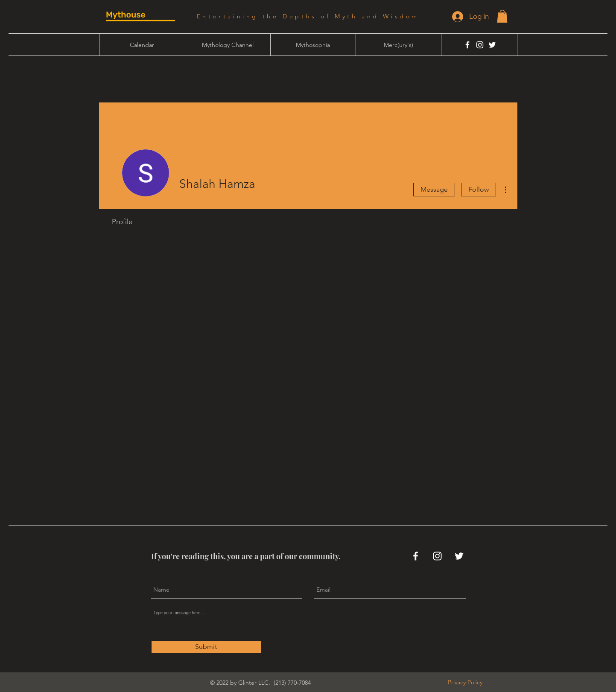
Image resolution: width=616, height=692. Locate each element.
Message (434, 189)
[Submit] (206, 647)
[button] (502, 16)
